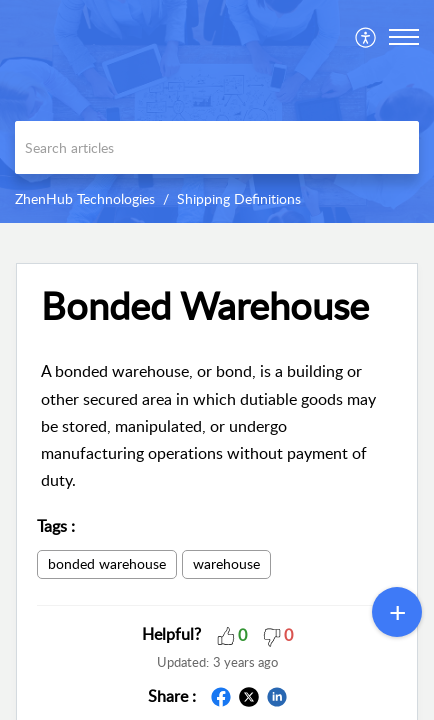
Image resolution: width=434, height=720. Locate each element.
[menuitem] (366, 37)
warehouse (226, 563)
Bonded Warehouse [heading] (205, 306)
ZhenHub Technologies (85, 198)
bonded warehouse (107, 563)
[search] (217, 147)
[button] (366, 37)
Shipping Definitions (239, 198)
